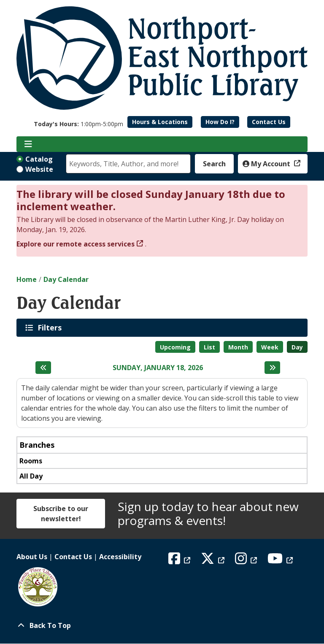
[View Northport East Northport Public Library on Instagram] (247, 561)
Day (297, 347)
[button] (78, 124)
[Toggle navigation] (28, 144)
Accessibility (120, 557)
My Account (267, 164)
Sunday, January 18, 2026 (158, 368)
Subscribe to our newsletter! (61, 514)
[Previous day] (43, 368)
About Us (32, 557)
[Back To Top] (162, 625)
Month (238, 347)
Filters (51, 327)
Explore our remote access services (76, 244)
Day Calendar (66, 279)
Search (214, 164)
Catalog (39, 159)
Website (39, 169)
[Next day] (272, 368)
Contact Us (269, 122)
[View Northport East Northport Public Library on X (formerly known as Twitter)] (214, 561)
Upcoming (175, 347)
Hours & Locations (160, 122)
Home (27, 279)
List (209, 347)
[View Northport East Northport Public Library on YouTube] (281, 561)
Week (270, 347)
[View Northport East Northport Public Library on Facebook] (180, 561)
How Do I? (220, 122)
